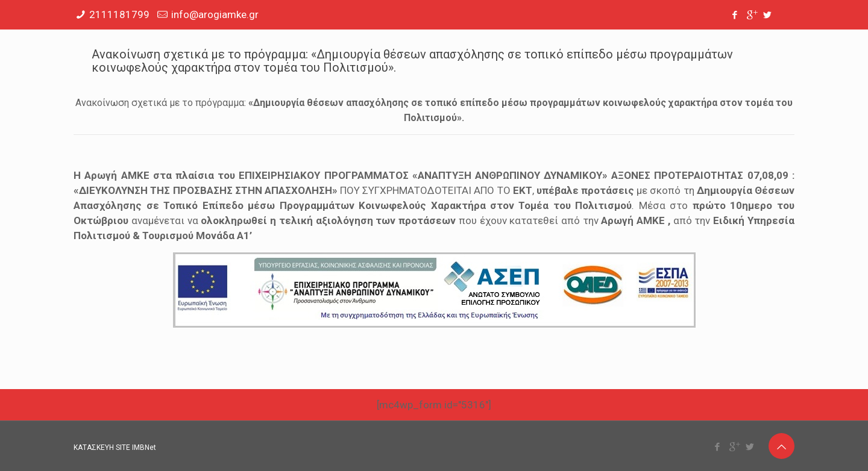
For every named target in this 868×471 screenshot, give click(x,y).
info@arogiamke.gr (215, 14)
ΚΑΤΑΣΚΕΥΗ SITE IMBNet (115, 448)
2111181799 (119, 14)
